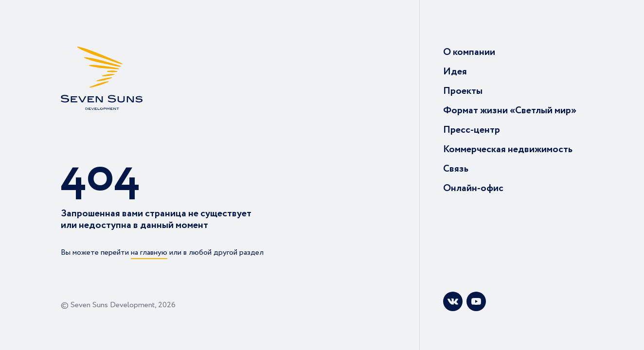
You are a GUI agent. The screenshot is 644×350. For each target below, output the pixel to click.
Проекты (463, 91)
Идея (455, 72)
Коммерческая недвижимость (508, 149)
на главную (149, 253)
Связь (456, 169)
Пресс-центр (472, 130)
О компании (469, 52)
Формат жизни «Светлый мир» (510, 111)
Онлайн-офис (473, 188)
